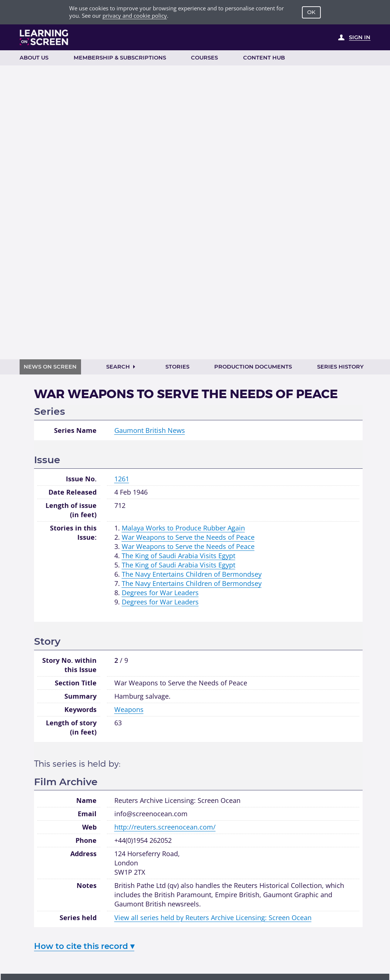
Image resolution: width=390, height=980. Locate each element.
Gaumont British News (150, 430)
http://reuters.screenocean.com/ (165, 827)
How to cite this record (84, 946)
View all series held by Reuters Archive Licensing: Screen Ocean (213, 918)
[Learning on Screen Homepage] (44, 37)
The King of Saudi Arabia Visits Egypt (179, 556)
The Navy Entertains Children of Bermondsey (192, 574)
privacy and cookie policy (135, 16)
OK (311, 12)
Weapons (129, 709)
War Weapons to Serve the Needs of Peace (188, 537)
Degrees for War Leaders (160, 593)
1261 (122, 479)
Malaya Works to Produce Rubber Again (183, 528)
